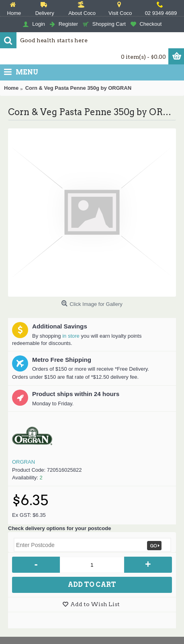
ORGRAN (24, 462)
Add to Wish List (95, 604)
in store (71, 336)
